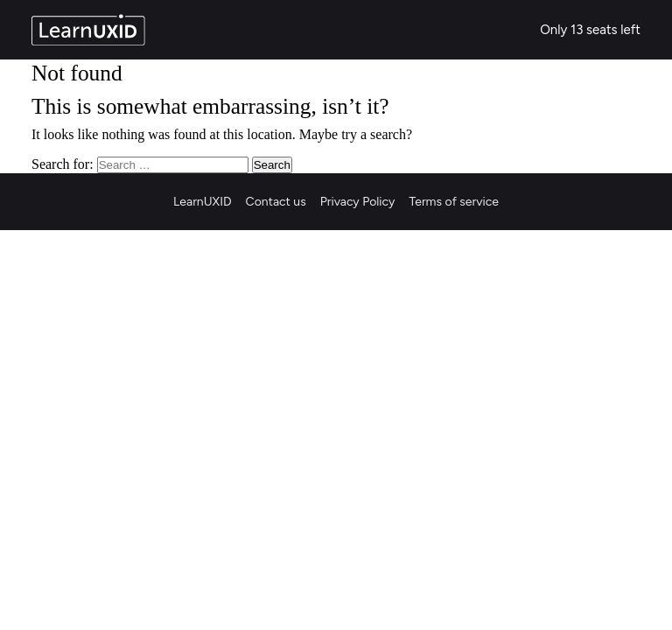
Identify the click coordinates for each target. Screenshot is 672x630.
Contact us (276, 202)
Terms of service (454, 202)
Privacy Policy (358, 202)
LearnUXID (203, 202)
